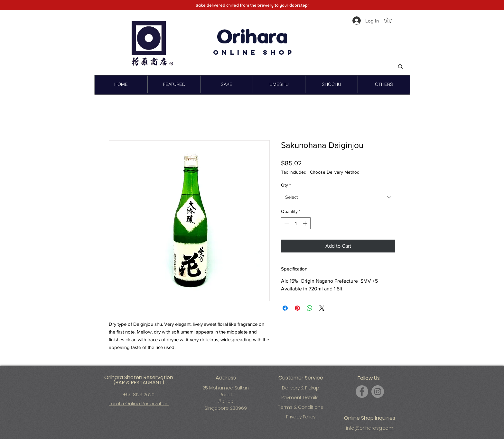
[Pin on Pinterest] (297, 308)
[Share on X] (322, 308)
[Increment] (306, 223)
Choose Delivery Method (335, 172)
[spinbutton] (296, 223)
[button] (391, 20)
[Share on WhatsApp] (310, 308)
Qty (286, 185)
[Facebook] (362, 392)
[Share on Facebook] (285, 308)
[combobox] (338, 197)
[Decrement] (286, 223)
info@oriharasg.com (370, 428)
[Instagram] (378, 392)
